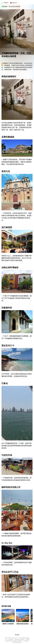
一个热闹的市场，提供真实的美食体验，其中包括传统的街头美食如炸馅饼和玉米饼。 (17, 479)
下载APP (5, 3)
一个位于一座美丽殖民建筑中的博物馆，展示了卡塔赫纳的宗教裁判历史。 (17, 337)
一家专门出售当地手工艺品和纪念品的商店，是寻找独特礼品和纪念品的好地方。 (16, 596)
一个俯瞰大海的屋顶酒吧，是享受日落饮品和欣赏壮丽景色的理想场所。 (17, 535)
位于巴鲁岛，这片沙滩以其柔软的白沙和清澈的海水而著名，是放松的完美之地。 (17, 375)
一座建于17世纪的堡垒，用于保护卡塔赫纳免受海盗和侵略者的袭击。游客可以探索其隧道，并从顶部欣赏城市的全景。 (17, 162)
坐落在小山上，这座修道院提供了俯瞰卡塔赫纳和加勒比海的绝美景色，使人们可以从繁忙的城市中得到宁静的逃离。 (17, 258)
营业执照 (11, 639)
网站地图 (17, 635)
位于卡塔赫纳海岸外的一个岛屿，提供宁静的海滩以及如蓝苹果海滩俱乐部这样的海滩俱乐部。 (17, 446)
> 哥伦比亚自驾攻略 (14, 6)
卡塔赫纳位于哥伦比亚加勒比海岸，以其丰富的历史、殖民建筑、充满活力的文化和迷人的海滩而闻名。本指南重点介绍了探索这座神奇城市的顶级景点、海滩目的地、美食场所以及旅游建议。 (17, 66)
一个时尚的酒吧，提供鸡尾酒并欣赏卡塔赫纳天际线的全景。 (17, 564)
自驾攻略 (4, 6)
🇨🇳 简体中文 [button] (15, 3)
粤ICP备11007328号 (19, 639)
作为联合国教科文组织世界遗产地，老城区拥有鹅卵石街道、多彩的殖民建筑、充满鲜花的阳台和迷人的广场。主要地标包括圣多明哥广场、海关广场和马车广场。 (17, 126)
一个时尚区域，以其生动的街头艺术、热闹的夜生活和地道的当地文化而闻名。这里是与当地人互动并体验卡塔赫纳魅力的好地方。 (17, 217)
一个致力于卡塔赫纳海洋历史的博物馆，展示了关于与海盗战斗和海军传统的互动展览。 (17, 298)
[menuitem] (5, 2)
